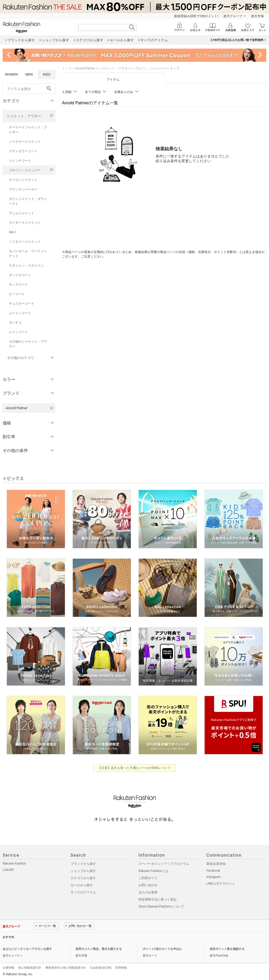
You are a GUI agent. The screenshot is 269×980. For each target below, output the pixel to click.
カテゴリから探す (83, 878)
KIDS (47, 74)
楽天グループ (233, 16)
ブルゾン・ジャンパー (25, 170)
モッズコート (18, 284)
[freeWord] (29, 89)
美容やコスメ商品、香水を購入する (99, 949)
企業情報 (8, 968)
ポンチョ (15, 323)
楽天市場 (257, 16)
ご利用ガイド (148, 878)
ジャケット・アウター (24, 116)
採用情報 (121, 968)
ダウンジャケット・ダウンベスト (28, 201)
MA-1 (13, 232)
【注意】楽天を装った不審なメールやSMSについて (135, 768)
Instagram (214, 877)
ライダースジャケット (25, 223)
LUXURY (8, 870)
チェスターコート (22, 304)
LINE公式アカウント (221, 884)
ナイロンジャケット (23, 180)
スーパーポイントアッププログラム (164, 864)
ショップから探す (83, 871)
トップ (67, 68)
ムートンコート (20, 313)
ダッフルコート (20, 275)
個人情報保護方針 (30, 968)
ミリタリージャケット (25, 242)
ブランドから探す (83, 864)
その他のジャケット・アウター (28, 344)
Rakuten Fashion (14, 864)
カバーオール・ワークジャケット (28, 254)
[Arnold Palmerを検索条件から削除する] (51, 408)
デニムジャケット (22, 213)
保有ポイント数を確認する (227, 949)
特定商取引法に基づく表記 (157, 899)
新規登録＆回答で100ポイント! (196, 16)
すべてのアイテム (83, 892)
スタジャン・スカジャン (26, 265)
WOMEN (11, 74)
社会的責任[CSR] (101, 968)
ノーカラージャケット (25, 142)
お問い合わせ (148, 885)
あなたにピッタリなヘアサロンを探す (27, 949)
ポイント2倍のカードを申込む (162, 949)
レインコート (18, 332)
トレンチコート (20, 161)
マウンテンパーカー (23, 189)
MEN (29, 74)
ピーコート (17, 294)
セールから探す (82, 885)
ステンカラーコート (23, 151)
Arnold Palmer (85, 68)
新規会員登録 (216, 864)
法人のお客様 (148, 892)
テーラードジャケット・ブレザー (28, 130)
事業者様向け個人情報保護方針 (66, 968)
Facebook (213, 871)
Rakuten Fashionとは (153, 871)
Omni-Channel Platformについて (161, 907)
